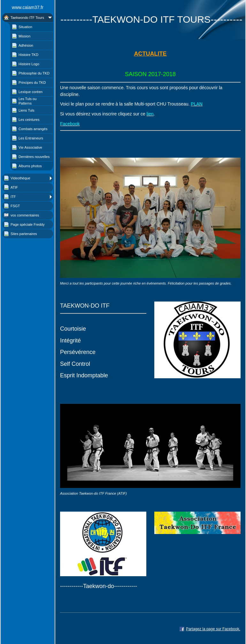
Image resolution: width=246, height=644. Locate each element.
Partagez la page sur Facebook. (213, 629)
